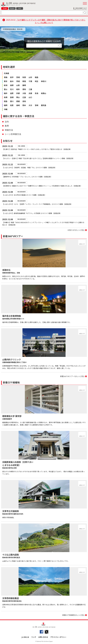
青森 (6, 77)
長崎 (18, 105)
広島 (24, 97)
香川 (12, 101)
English (12, 8)
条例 (7, 126)
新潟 (6, 85)
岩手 (12, 77)
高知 (24, 101)
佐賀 (12, 105)
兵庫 (30, 93)
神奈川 (44, 81)
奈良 (37, 93)
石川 (12, 89)
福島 (37, 77)
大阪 (24, 93)
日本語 (5, 8)
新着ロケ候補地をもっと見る (74, 615)
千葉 (30, 81)
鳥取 (6, 97)
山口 (30, 97)
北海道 (6, 73)
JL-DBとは (25, 637)
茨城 (18, 81)
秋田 (24, 77)
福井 (6, 93)
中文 (20, 8)
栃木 (12, 81)
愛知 (24, 89)
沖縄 (6, 109)
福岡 (6, 105)
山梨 (18, 85)
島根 (12, 97)
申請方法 (9, 130)
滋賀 (12, 93)
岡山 (18, 97)
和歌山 (44, 93)
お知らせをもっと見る (76, 230)
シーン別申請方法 (13, 134)
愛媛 (18, 101)
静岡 (24, 85)
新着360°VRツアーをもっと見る (72, 376)
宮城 (18, 77)
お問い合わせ (43, 637)
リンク (34, 637)
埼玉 (37, 81)
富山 (6, 89)
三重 (30, 89)
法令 (7, 122)
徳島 (6, 101)
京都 (18, 93)
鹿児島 (44, 105)
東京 (6, 81)
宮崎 (37, 105)
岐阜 (18, 89)
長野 (12, 85)
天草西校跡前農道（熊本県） (13, 29)
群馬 (24, 81)
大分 (30, 105)
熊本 (24, 105)
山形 (30, 77)
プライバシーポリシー (58, 637)
